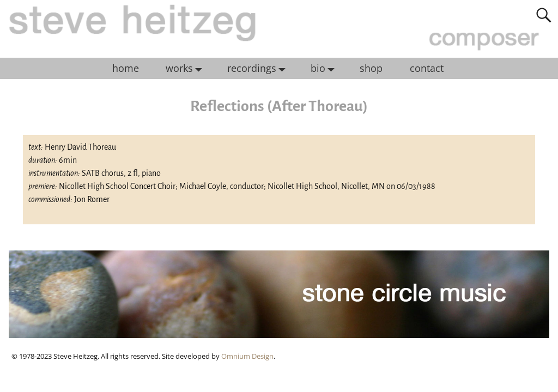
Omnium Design (247, 356)
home (126, 68)
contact (427, 68)
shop (371, 68)
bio (325, 69)
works (187, 69)
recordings (259, 69)
